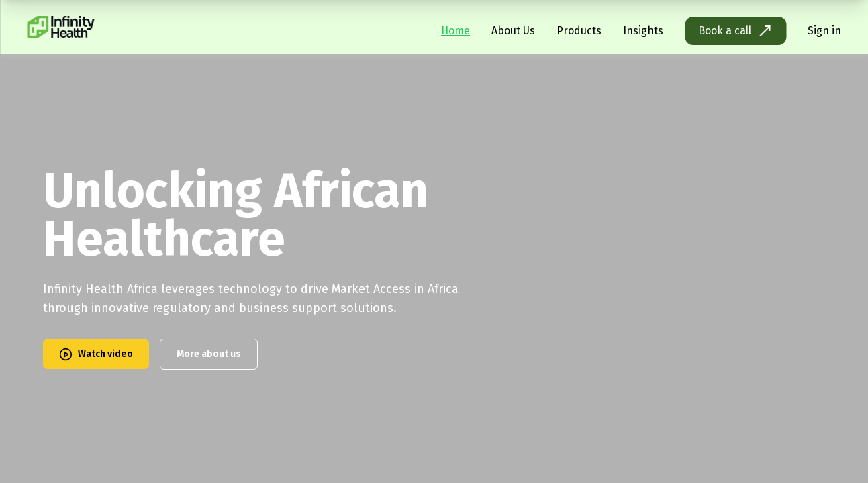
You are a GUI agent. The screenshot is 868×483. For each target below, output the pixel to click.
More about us (209, 354)
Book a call (735, 31)
